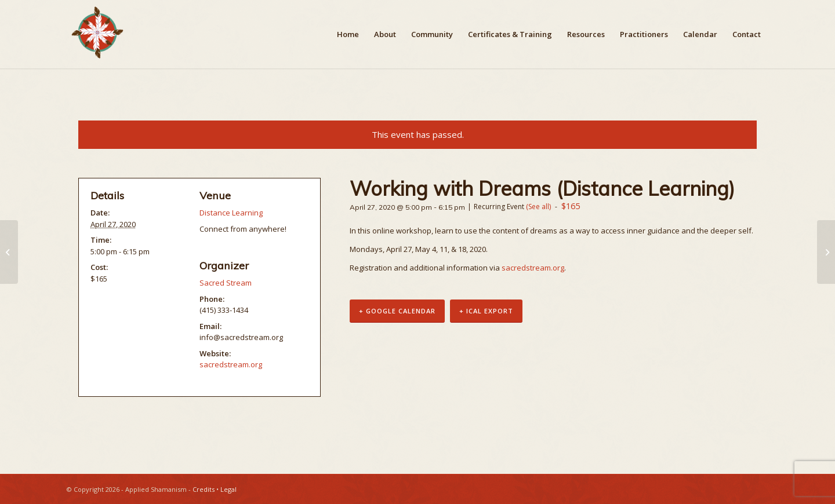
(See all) (538, 207)
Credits (204, 489)
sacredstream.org (533, 268)
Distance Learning (231, 213)
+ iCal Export (486, 311)
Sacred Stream (226, 283)
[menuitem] (348, 34)
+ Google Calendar (397, 311)
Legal (228, 489)
